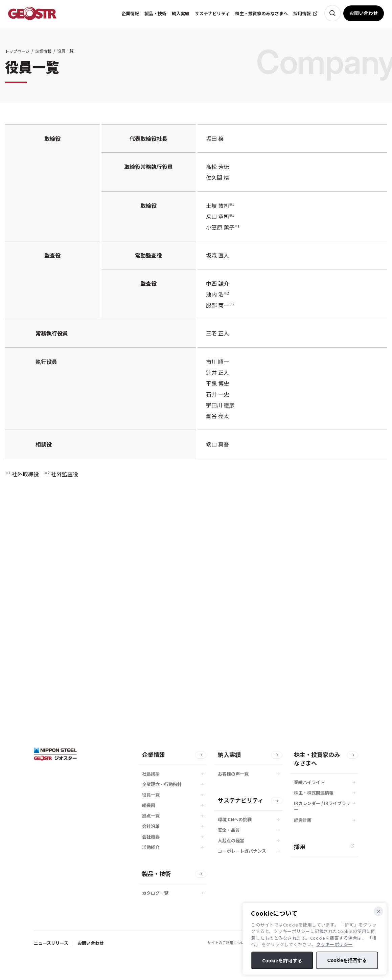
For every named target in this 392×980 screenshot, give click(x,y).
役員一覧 (151, 795)
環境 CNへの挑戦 (235, 819)
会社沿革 (151, 826)
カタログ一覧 (155, 893)
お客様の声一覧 (233, 774)
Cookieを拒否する (347, 960)
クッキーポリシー (335, 944)
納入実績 (229, 754)
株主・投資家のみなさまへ (317, 759)
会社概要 (151, 837)
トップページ (17, 51)
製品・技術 (156, 874)
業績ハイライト (309, 782)
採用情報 (302, 13)
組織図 (149, 805)
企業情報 (43, 51)
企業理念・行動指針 (162, 784)
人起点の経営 (231, 840)
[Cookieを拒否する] (378, 911)
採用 (300, 846)
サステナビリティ (241, 800)
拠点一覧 (151, 816)
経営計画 (303, 820)
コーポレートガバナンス (242, 851)
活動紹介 (151, 847)
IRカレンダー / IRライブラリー (322, 806)
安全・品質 (229, 830)
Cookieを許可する (282, 960)
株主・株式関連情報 (314, 793)
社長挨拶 (151, 774)
